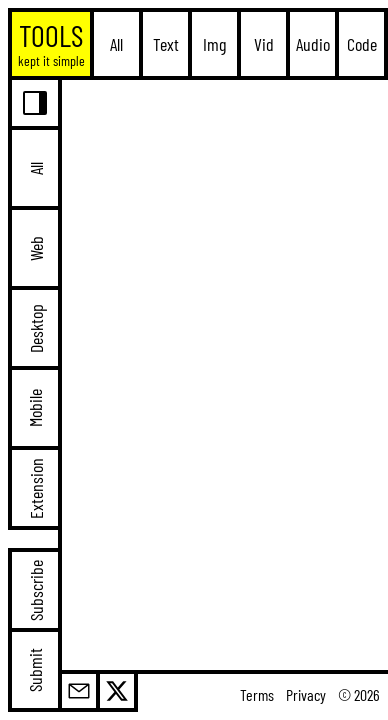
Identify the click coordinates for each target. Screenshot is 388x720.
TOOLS (51, 43)
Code (362, 44)
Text (166, 44)
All (116, 44)
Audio (313, 44)
